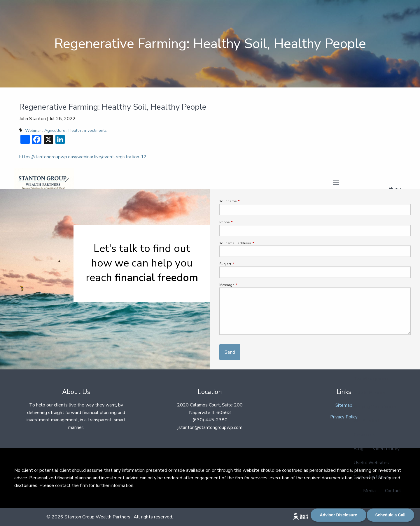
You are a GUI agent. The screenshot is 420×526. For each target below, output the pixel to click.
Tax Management (372, 379)
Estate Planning (370, 393)
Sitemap (344, 405)
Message (244, 285)
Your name (245, 201)
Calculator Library (371, 477)
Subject (243, 264)
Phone (242, 222)
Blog (358, 449)
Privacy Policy (344, 417)
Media (369, 491)
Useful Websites (371, 463)
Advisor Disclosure (339, 515)
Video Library (386, 449)
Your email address (253, 243)
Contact (393, 491)
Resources (364, 435)
